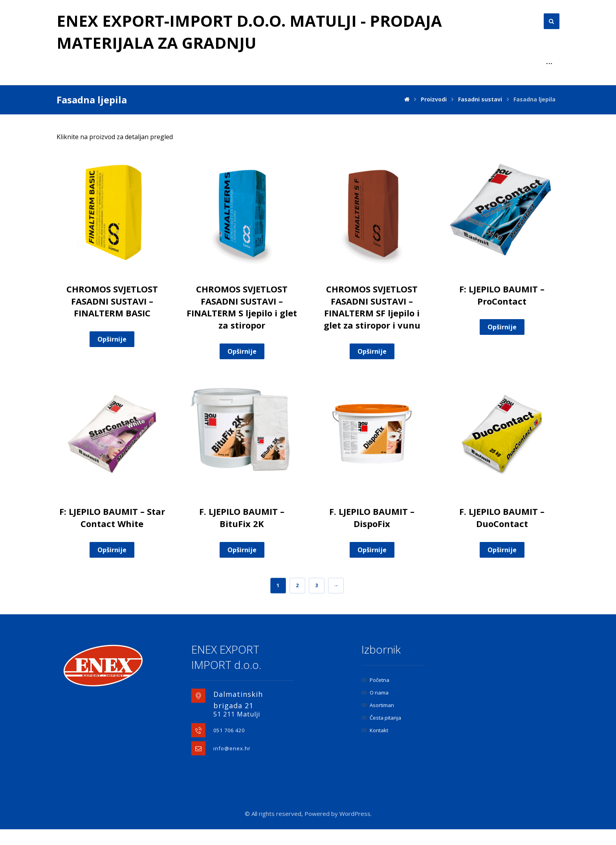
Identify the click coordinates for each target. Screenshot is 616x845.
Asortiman (378, 721)
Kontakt (375, 746)
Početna (375, 696)
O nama (375, 708)
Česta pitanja (381, 733)
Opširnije (112, 355)
